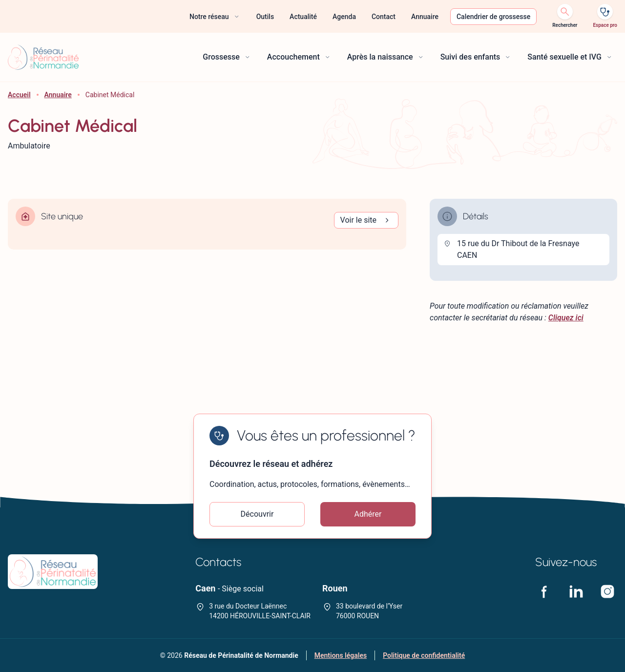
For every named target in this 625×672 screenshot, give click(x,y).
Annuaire (58, 95)
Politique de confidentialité (424, 655)
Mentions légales (341, 655)
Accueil (19, 95)
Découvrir (257, 514)
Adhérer (368, 514)
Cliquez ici (566, 318)
